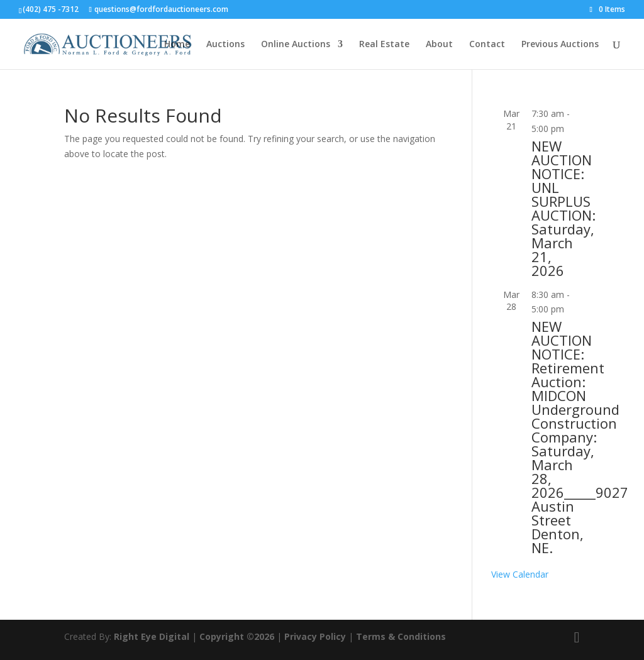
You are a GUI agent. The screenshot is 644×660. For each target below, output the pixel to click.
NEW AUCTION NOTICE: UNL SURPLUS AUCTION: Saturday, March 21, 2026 (563, 208)
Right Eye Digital (152, 636)
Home (177, 45)
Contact (487, 45)
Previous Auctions (560, 45)
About (439, 45)
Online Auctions (296, 45)
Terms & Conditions (401, 636)
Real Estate (384, 45)
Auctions (225, 45)
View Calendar (520, 574)
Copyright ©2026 (237, 636)
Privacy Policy (315, 636)
